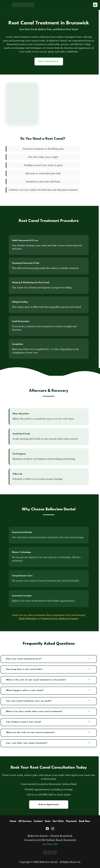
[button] (95, 5)
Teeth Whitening (28, 618)
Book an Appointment (49, 805)
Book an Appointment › (49, 61)
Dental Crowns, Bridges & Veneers (60, 618)
